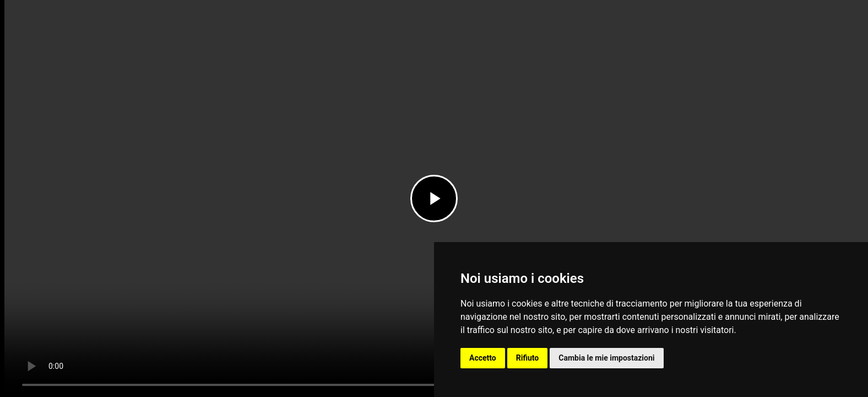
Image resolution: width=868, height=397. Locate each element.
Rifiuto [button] (528, 358)
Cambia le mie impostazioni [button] (606, 358)
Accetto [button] (483, 358)
